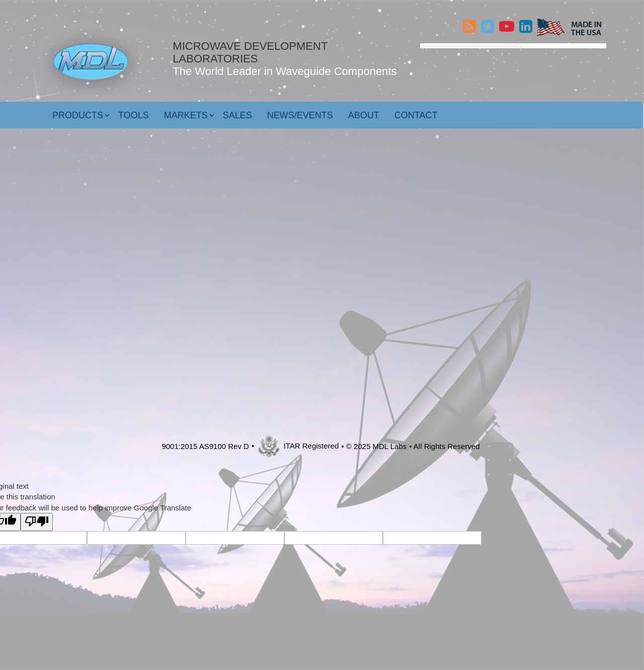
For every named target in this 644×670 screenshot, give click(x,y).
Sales (237, 111)
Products (78, 111)
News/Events (300, 111)
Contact (416, 111)
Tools (134, 111)
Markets (186, 111)
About (364, 111)
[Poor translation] (37, 518)
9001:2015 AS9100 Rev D (205, 443)
